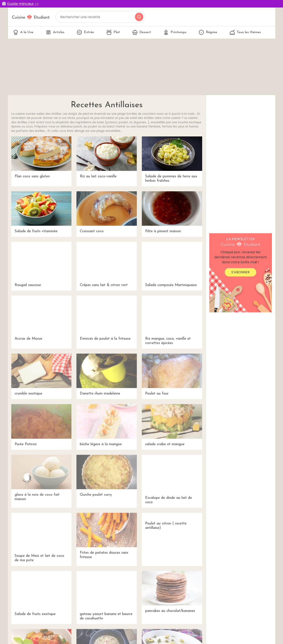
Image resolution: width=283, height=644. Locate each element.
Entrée (85, 32)
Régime (208, 32)
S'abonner (240, 272)
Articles (55, 32)
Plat (113, 32)
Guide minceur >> (23, 4)
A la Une (23, 32)
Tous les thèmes (245, 32)
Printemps (175, 32)
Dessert (142, 32)
